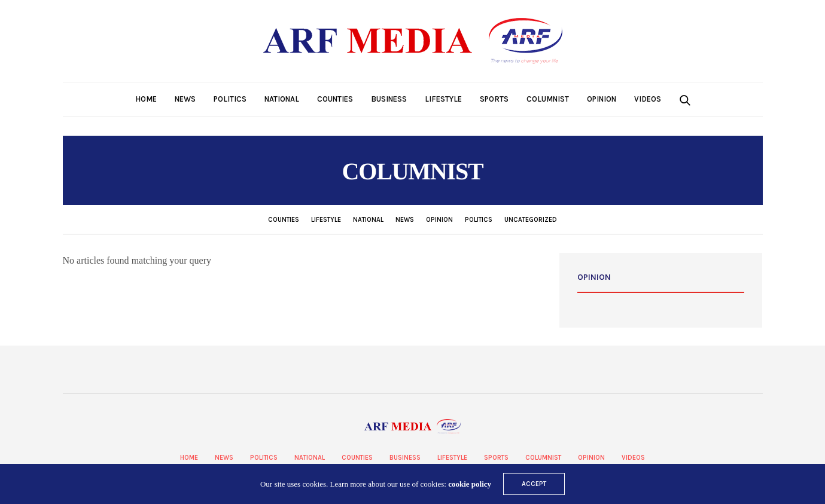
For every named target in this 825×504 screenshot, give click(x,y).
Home (146, 99)
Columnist (548, 99)
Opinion (602, 99)
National (282, 99)
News (185, 99)
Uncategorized (531, 220)
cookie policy (470, 484)
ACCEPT (534, 484)
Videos (648, 99)
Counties (335, 99)
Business (389, 99)
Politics (230, 99)
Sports (494, 99)
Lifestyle (443, 99)
